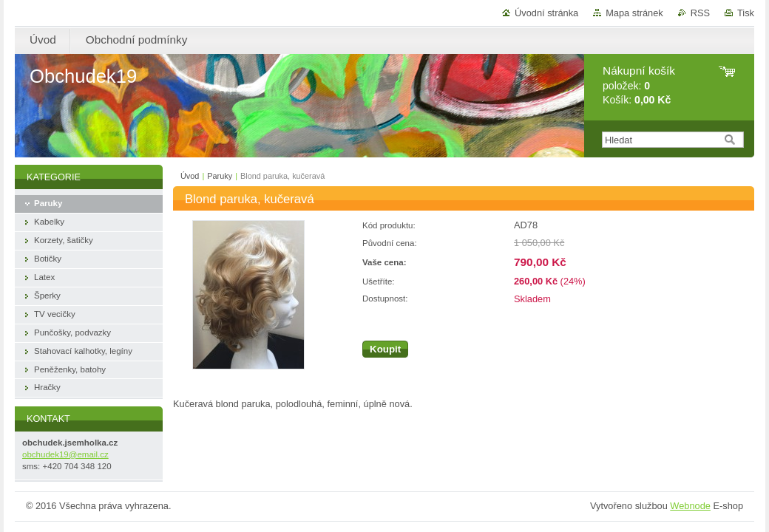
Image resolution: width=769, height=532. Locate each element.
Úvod (190, 176)
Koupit (385, 349)
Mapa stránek (634, 13)
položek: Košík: (639, 85)
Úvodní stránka (546, 13)
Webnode (690, 506)
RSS (700, 13)
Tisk (746, 13)
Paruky (220, 176)
